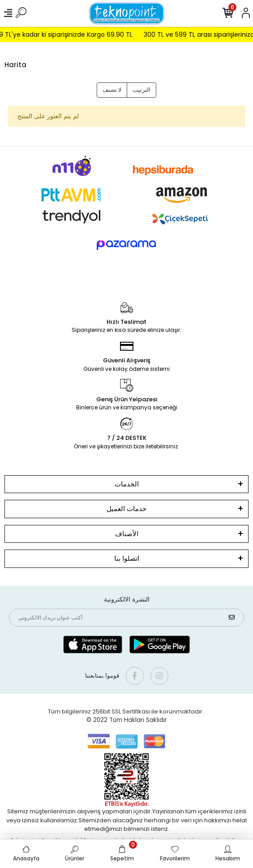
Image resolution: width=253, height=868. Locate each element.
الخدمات (127, 484)
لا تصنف (112, 90)
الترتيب (142, 90)
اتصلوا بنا (127, 558)
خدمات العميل (126, 509)
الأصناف (127, 534)
